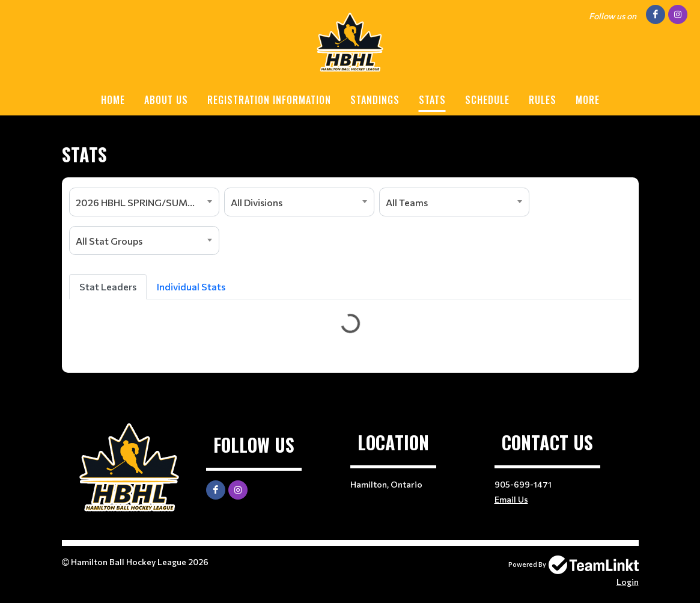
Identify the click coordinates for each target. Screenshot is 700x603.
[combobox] (144, 202)
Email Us (511, 499)
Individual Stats (191, 286)
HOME (113, 100)
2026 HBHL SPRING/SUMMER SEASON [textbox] (147, 202)
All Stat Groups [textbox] (109, 241)
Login (628, 582)
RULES (543, 100)
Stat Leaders (108, 286)
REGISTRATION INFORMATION (269, 100)
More (588, 100)
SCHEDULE (487, 100)
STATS (432, 100)
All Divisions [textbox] (257, 202)
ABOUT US (166, 100)
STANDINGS (375, 100)
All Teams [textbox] (407, 202)
